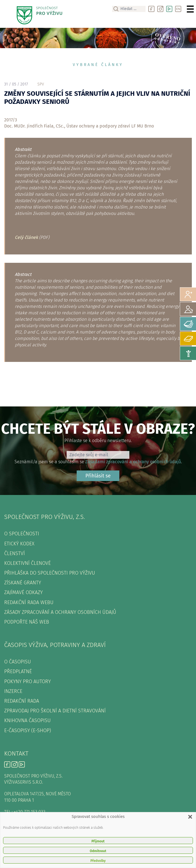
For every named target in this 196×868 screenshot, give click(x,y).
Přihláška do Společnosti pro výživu (50, 573)
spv (41, 84)
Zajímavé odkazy (23, 592)
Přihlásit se (98, 476)
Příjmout (98, 841)
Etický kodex (19, 544)
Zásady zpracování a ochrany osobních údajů (60, 612)
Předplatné (18, 671)
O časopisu (18, 662)
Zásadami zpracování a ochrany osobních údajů (133, 462)
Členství (14, 553)
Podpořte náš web (27, 622)
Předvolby (98, 861)
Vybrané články (98, 65)
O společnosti (22, 534)
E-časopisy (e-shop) (28, 730)
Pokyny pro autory (27, 681)
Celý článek (26, 237)
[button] (190, 817)
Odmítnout (98, 851)
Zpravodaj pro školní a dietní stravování (55, 711)
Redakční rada (22, 701)
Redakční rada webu (29, 602)
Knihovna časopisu (27, 720)
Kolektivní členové (27, 563)
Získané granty (23, 583)
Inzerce (13, 691)
